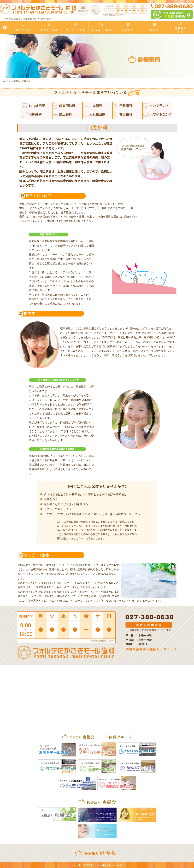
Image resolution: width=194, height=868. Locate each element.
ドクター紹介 (49, 27)
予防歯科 (123, 106)
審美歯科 (123, 114)
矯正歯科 (62, 114)
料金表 (154, 27)
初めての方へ (23, 27)
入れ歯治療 (94, 114)
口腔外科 (32, 114)
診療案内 (128, 27)
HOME (5, 81)
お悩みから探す (102, 27)
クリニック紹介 (75, 27)
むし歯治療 (34, 106)
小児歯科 (92, 106)
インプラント (156, 106)
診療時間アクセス (181, 27)
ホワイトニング (158, 114)
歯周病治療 (64, 106)
